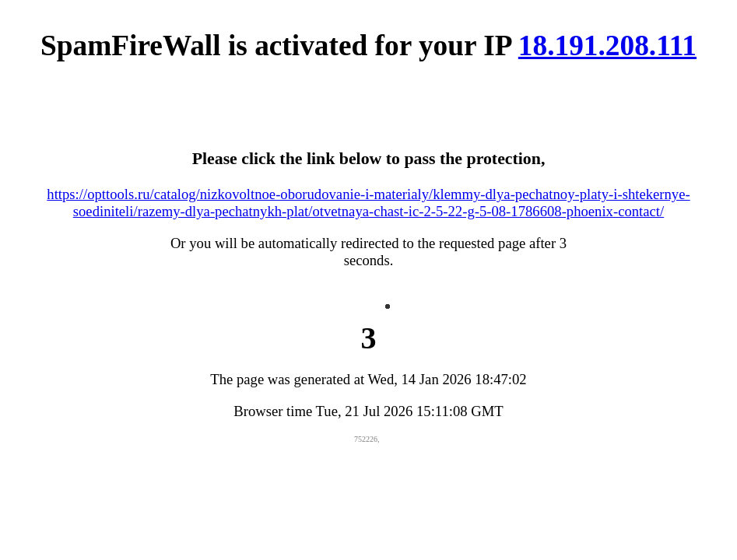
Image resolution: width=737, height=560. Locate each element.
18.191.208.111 (607, 45)
